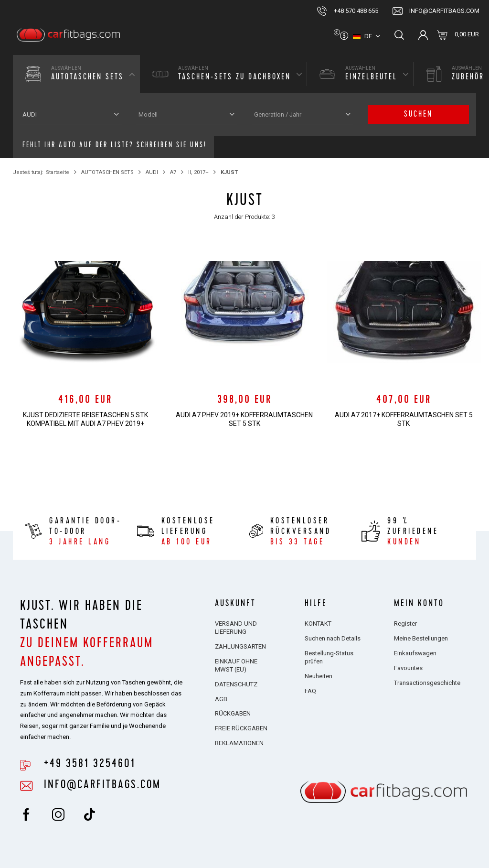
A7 (173, 172)
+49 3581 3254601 (90, 765)
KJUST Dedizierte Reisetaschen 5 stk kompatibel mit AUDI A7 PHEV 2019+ (85, 419)
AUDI (152, 172)
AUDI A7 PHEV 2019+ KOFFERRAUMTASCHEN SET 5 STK (244, 419)
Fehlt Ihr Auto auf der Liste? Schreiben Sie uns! (115, 146)
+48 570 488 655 (356, 11)
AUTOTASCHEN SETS (107, 172)
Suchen (418, 115)
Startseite (58, 172)
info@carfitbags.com (444, 11)
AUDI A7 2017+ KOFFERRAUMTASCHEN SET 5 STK (404, 419)
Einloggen (423, 35)
